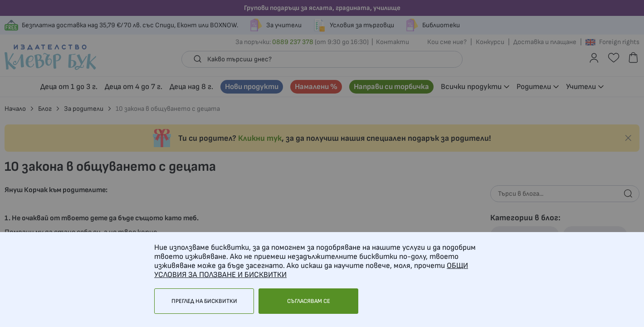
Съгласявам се (309, 301)
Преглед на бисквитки (204, 301)
